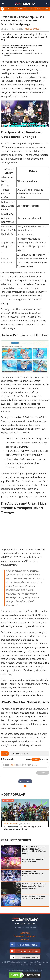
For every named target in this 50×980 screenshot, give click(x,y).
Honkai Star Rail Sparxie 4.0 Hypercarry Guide (33, 860)
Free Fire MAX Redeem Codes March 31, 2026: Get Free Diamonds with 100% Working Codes (34, 850)
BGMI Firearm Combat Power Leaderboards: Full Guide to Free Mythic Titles (34, 886)
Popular (45, 759)
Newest (36, 759)
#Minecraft (11, 9)
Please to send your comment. (20, 765)
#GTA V (21, 9)
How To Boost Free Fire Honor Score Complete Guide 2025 (34, 897)
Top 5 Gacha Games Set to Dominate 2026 (18, 50)
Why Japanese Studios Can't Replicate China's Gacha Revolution (22, 54)
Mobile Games (32, 29)
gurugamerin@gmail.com (26, 927)
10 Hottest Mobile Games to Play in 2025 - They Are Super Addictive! (23, 828)
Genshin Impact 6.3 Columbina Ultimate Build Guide (33, 874)
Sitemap (25, 939)
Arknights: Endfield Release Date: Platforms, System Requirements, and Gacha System (22, 47)
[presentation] (10, 754)
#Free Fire (30, 9)
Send (43, 773)
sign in (13, 765)
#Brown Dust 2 (20, 754)
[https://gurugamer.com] (25, 919)
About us (25, 933)
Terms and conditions (25, 936)
